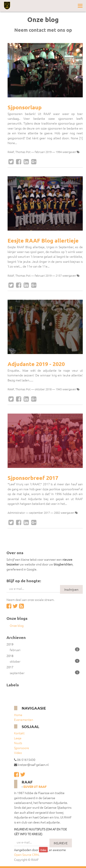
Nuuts (18, 743)
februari (45, 650)
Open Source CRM (26, 855)
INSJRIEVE (61, 843)
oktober (45, 661)
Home (18, 715)
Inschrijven (71, 589)
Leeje (18, 738)
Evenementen (24, 720)
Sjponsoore (22, 748)
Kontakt (19, 733)
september (45, 673)
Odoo (43, 850)
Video (18, 753)
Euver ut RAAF (35, 787)
